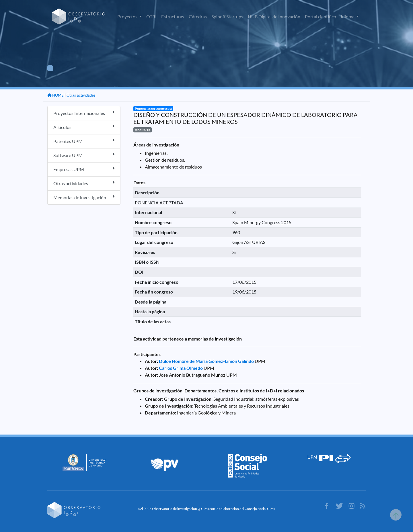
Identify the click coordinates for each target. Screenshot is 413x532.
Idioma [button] (348, 16)
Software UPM (84, 155)
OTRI (151, 16)
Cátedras (198, 16)
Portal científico (321, 16)
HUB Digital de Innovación (274, 16)
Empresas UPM (84, 169)
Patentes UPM (84, 141)
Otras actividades (81, 95)
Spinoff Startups (227, 16)
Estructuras (173, 16)
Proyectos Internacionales (84, 113)
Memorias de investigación (84, 197)
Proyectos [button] (128, 16)
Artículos (84, 127)
